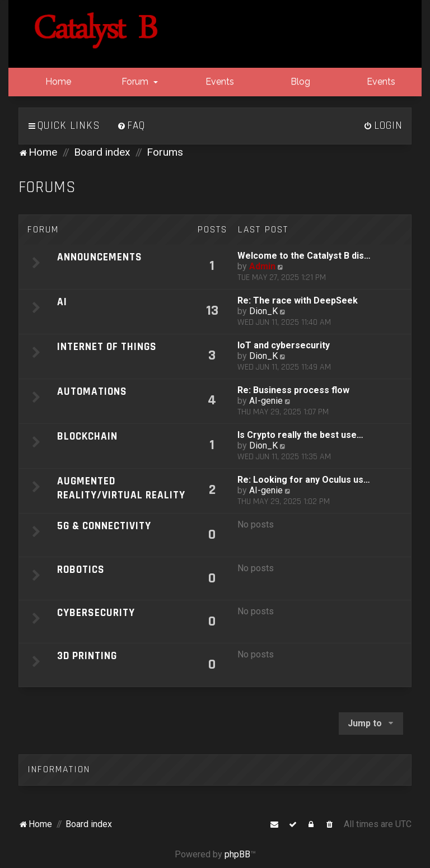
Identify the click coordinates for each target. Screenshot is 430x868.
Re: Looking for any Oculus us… (304, 480)
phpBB (237, 854)
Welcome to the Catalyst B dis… (304, 256)
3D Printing (87, 656)
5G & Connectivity (104, 526)
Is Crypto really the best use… (300, 435)
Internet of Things (107, 347)
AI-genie (266, 401)
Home (57, 81)
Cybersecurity (96, 613)
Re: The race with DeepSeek (298, 300)
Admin (262, 266)
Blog (299, 81)
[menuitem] (131, 126)
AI (62, 302)
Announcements (100, 257)
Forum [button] (139, 81)
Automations (92, 392)
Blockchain (87, 437)
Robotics (81, 570)
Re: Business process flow (293, 390)
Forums (47, 187)
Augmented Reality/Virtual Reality (121, 488)
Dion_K (263, 311)
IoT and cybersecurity (284, 345)
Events (219, 81)
